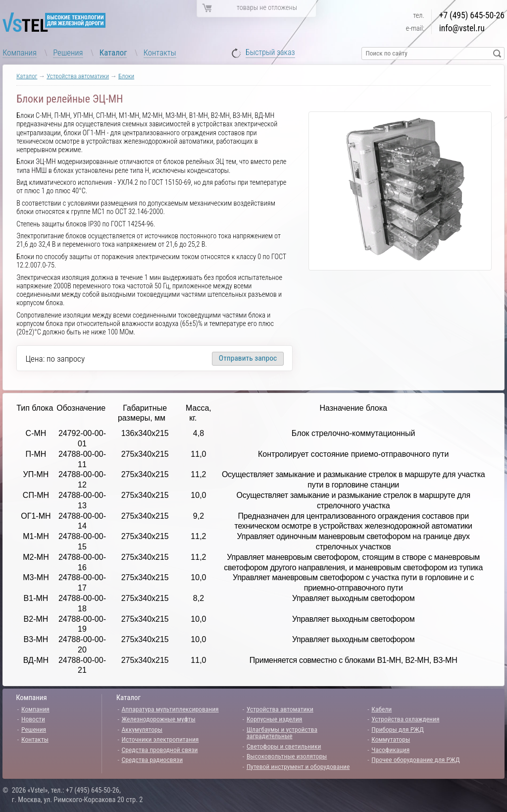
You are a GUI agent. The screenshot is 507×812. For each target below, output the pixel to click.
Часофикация (390, 750)
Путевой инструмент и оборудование (298, 766)
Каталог (113, 53)
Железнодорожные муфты (159, 719)
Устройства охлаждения (405, 719)
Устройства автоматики (78, 76)
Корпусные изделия (274, 719)
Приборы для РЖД (398, 729)
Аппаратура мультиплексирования (170, 709)
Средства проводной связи (160, 750)
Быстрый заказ (270, 53)
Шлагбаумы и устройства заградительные (282, 733)
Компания (20, 53)
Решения (68, 53)
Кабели (381, 709)
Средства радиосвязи (152, 759)
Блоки (126, 76)
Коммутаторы (391, 739)
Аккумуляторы (142, 729)
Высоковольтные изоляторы (287, 756)
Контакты (160, 53)
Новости (33, 719)
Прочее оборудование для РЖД (415, 759)
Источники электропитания (160, 739)
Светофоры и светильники (284, 746)
